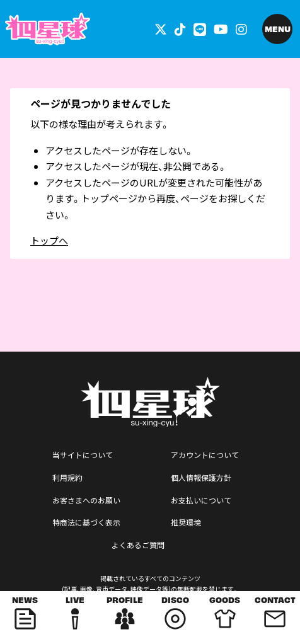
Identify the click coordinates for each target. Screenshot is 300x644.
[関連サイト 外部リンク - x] (161, 29)
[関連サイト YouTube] (221, 29)
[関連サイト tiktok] (180, 29)
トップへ (49, 240)
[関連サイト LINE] (200, 29)
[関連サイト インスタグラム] (241, 29)
